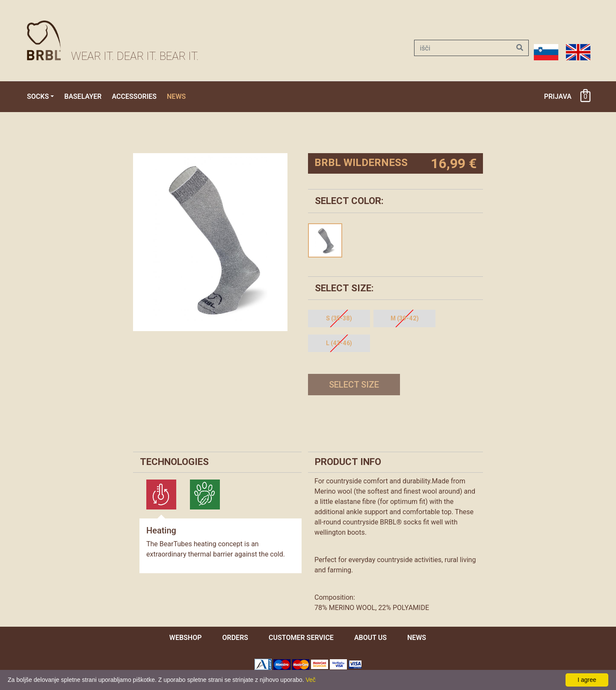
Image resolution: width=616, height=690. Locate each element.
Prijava (558, 96)
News (176, 96)
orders (235, 638)
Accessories (134, 96)
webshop (186, 638)
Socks (38, 96)
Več (311, 680)
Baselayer (83, 96)
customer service (301, 638)
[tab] (161, 495)
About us (370, 638)
